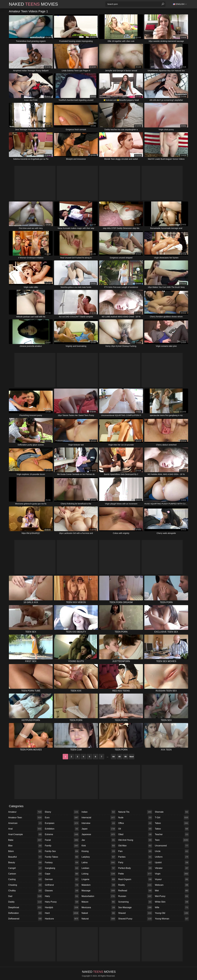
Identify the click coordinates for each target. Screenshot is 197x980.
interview (99, 823)
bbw (25, 846)
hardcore (62, 919)
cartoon (25, 874)
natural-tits (135, 812)
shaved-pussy (135, 919)
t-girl (172, 818)
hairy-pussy (62, 902)
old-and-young (135, 840)
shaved (135, 913)
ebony (62, 812)
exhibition (62, 829)
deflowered (25, 919)
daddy (25, 902)
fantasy (62, 863)
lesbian (99, 868)
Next (132, 757)
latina (99, 863)
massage (99, 891)
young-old (172, 913)
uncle (172, 851)
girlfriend (62, 885)
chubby (25, 891)
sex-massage (135, 907)
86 (126, 757)
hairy (62, 896)
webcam (172, 885)
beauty (25, 863)
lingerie (99, 879)
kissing (99, 851)
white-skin (172, 902)
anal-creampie (25, 834)
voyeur (172, 879)
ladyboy (99, 857)
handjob (62, 907)
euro (62, 818)
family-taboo (62, 857)
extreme (62, 834)
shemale (172, 812)
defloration (25, 913)
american (25, 823)
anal (25, 829)
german (62, 879)
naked (99, 913)
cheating (25, 885)
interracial (99, 818)
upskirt (172, 863)
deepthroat (25, 907)
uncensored (172, 846)
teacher (172, 834)
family (62, 846)
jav (99, 840)
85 (120, 757)
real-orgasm (135, 879)
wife (172, 907)
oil (135, 829)
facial (62, 840)
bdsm (25, 851)
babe (25, 840)
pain (135, 851)
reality (135, 885)
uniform (172, 857)
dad (25, 896)
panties (135, 857)
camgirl (25, 868)
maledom (99, 885)
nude (135, 818)
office (135, 823)
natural (99, 919)
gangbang (62, 868)
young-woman (172, 919)
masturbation (99, 896)
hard (62, 913)
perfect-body (135, 868)
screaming (135, 902)
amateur (25, 812)
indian (99, 812)
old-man (135, 846)
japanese (99, 834)
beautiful (25, 857)
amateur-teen (25, 818)
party (135, 863)
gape (62, 874)
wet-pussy (172, 896)
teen (172, 840)
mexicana (99, 907)
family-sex (62, 851)
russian (135, 896)
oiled (135, 834)
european (62, 823)
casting (25, 879)
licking (99, 874)
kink (99, 846)
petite (135, 874)
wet (172, 891)
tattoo (172, 829)
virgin (172, 874)
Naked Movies (33, 4)
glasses (62, 891)
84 (114, 757)
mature (99, 902)
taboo (172, 823)
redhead (135, 891)
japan (99, 829)
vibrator (172, 868)
